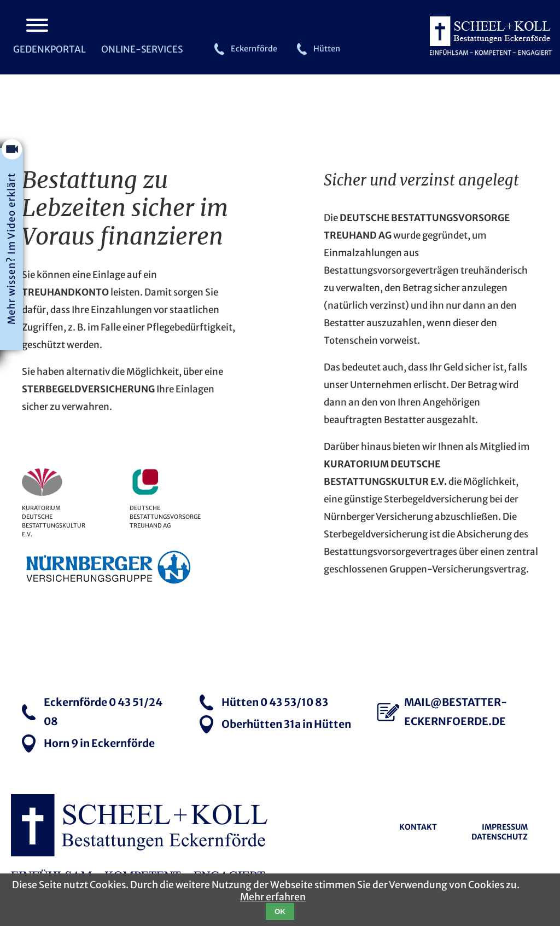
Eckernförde (254, 49)
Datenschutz (500, 837)
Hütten (327, 49)
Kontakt (418, 827)
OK (280, 911)
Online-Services (142, 49)
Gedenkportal (49, 49)
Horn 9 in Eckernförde (99, 743)
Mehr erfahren (273, 897)
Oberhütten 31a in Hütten (286, 724)
